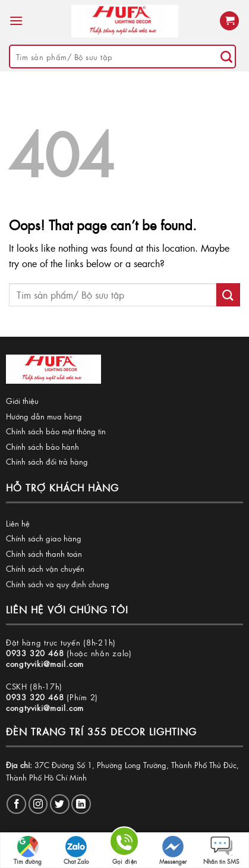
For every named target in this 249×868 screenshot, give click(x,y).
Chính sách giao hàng (44, 538)
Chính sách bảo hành (42, 446)
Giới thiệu (22, 401)
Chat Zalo (76, 851)
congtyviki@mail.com (45, 664)
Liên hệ (18, 523)
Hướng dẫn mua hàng (44, 416)
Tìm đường (28, 851)
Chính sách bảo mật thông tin (56, 431)
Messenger (173, 851)
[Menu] (16, 21)
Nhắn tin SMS (221, 851)
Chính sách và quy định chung (58, 584)
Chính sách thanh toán (44, 554)
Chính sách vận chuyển (45, 568)
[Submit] (226, 57)
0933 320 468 (35, 653)
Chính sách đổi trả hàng (47, 461)
